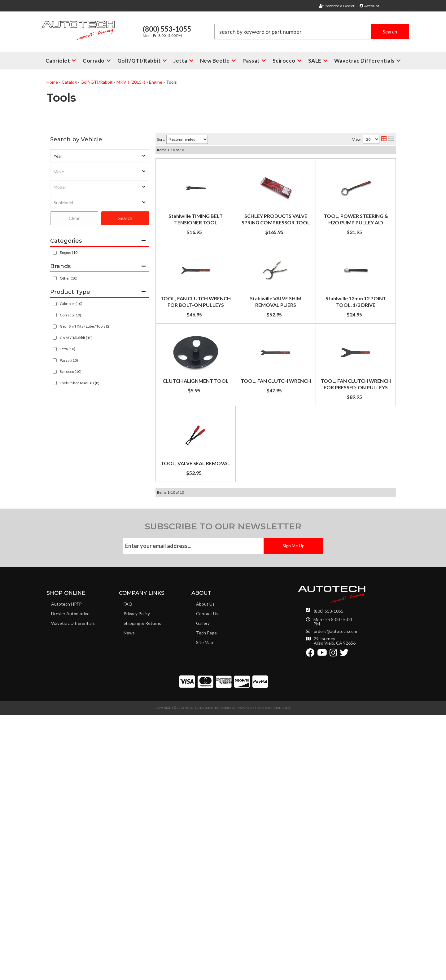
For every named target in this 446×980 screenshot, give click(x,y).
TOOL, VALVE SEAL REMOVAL (241, 699)
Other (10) (69, 278)
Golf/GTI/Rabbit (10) (76, 338)
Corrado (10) (70, 315)
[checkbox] (55, 278)
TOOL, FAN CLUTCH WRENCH (242, 580)
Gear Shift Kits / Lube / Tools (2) (85, 326)
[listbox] (100, 156)
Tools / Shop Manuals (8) (80, 383)
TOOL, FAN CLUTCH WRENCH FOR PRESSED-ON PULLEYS (274, 640)
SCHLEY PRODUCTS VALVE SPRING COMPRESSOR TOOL (273, 225)
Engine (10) (69, 252)
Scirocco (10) (71, 371)
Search (125, 218)
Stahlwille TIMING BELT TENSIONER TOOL (256, 166)
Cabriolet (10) (71, 304)
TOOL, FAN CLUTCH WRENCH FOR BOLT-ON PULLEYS (270, 344)
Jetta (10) (68, 349)
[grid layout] (384, 139)
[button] (312, 32)
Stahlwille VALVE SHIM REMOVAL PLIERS (253, 403)
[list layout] (391, 139)
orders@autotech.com (335, 897)
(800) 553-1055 (329, 876)
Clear (74, 218)
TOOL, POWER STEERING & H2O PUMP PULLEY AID (267, 284)
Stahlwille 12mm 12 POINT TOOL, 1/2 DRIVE (257, 462)
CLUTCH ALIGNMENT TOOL (240, 521)
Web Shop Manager (274, 973)
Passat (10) (69, 360)
